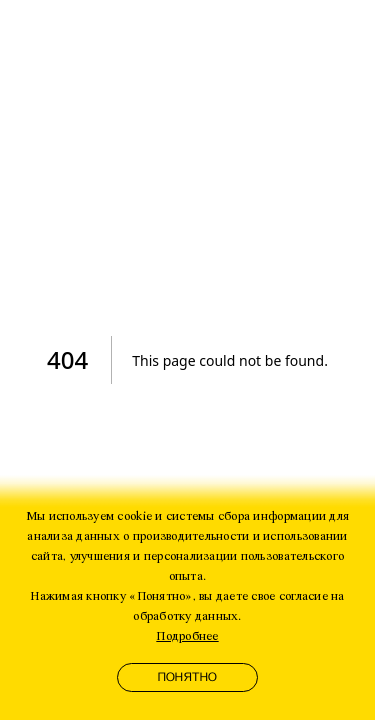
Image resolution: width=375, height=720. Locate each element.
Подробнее (187, 636)
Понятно (188, 677)
